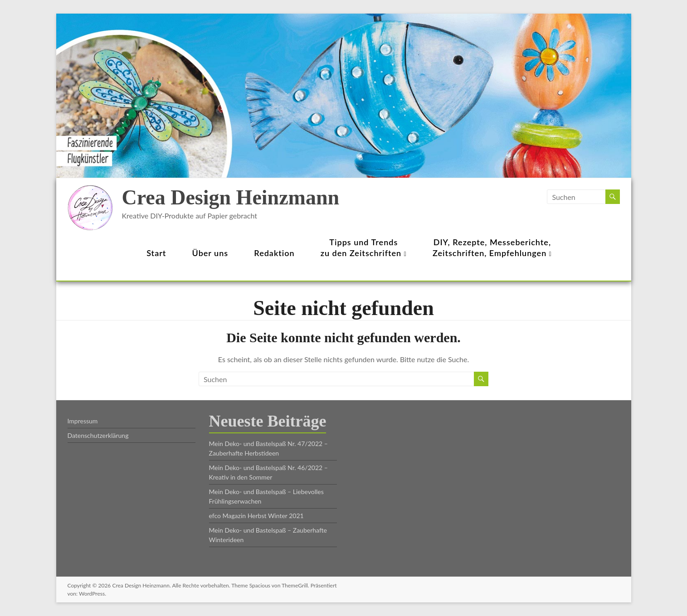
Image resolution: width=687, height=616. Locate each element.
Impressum (83, 421)
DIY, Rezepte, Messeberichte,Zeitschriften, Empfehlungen (492, 247)
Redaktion (274, 253)
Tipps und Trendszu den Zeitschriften (364, 247)
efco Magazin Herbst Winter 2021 (256, 516)
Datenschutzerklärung (98, 435)
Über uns (210, 253)
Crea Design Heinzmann (231, 197)
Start (156, 253)
